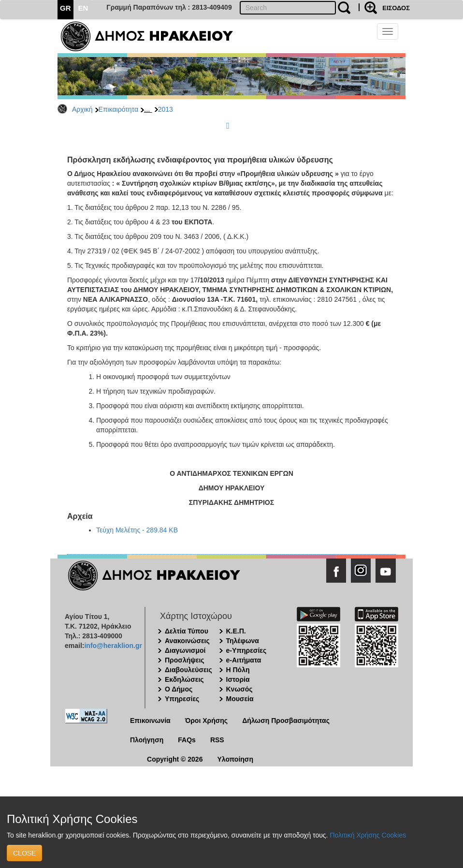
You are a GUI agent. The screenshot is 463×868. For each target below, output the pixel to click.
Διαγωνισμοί (185, 650)
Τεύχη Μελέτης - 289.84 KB (137, 530)
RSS (217, 740)
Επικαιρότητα (118, 109)
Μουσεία (240, 699)
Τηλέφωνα (243, 641)
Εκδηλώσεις (184, 679)
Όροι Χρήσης (207, 721)
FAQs (187, 740)
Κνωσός (239, 689)
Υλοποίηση (235, 759)
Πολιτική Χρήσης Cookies (368, 835)
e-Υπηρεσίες (246, 650)
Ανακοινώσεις (187, 641)
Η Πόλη (238, 670)
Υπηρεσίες (182, 699)
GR (65, 8)
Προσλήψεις (185, 660)
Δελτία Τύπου (187, 631)
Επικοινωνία (150, 721)
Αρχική (82, 109)
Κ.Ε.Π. (236, 631)
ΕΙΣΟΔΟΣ (396, 8)
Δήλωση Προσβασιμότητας (286, 721)
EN (83, 8)
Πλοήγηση (147, 740)
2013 (166, 109)
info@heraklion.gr (113, 646)
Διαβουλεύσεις (188, 670)
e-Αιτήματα (244, 660)
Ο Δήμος (179, 689)
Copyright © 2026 (175, 759)
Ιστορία (238, 679)
